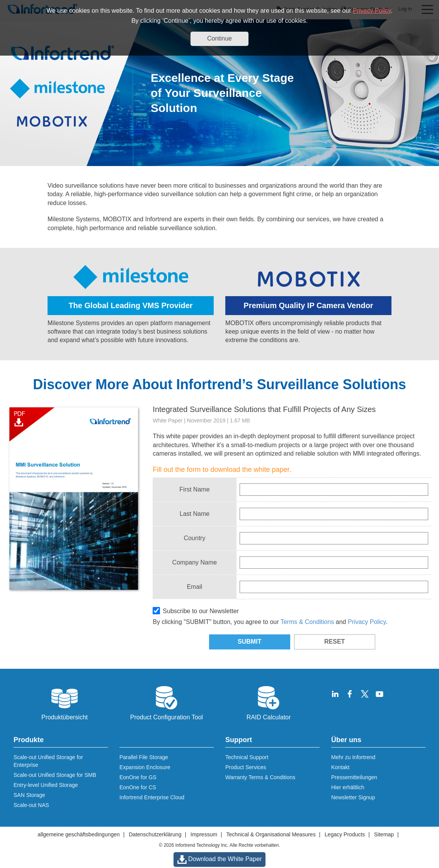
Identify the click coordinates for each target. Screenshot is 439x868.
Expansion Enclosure (145, 767)
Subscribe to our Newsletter (196, 611)
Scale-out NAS (31, 805)
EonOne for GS (138, 777)
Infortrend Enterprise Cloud (152, 797)
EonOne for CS (138, 787)
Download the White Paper (220, 860)
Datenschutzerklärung (155, 834)
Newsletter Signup (353, 797)
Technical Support (247, 757)
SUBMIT (249, 642)
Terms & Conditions (307, 622)
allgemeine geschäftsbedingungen (79, 834)
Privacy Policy (372, 11)
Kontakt (340, 767)
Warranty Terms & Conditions (260, 777)
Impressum (204, 834)
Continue (219, 38)
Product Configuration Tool (167, 702)
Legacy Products (345, 834)
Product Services (246, 767)
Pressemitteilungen (354, 777)
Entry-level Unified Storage (46, 785)
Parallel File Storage (144, 757)
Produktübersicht (65, 702)
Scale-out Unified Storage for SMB (55, 775)
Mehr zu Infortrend (353, 757)
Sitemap (384, 834)
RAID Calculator (269, 702)
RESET (334, 642)
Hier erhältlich (348, 787)
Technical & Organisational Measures (271, 834)
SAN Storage (29, 795)
